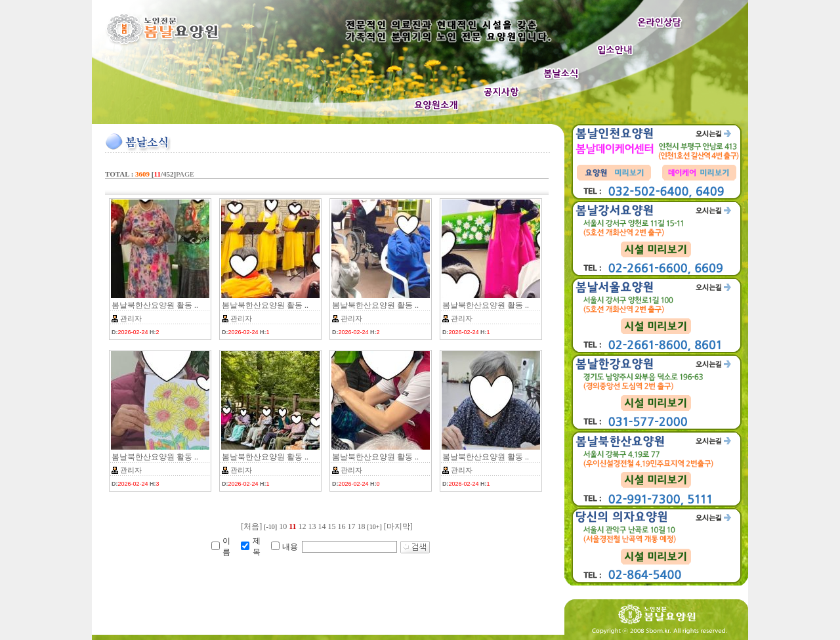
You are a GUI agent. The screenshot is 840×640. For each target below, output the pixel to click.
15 (332, 526)
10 (283, 526)
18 (362, 526)
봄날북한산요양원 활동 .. (155, 305)
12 (303, 526)
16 (342, 526)
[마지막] (398, 526)
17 (352, 526)
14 (322, 526)
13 (312, 526)
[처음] (251, 526)
